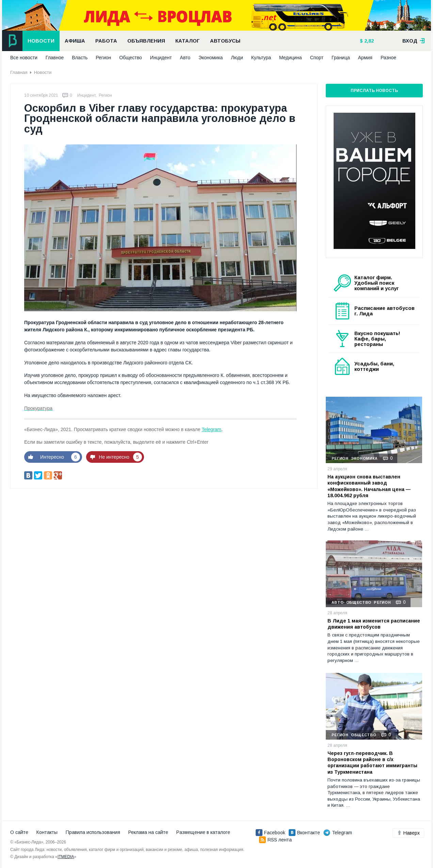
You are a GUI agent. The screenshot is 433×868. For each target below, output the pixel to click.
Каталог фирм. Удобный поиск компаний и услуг (376, 283)
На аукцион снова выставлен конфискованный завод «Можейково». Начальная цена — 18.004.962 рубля (369, 486)
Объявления (146, 41)
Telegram (211, 429)
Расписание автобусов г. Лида (384, 311)
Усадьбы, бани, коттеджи (374, 366)
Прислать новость (374, 91)
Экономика (211, 58)
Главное (55, 58)
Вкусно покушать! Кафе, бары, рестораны (377, 339)
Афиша (75, 41)
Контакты (47, 832)
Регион (103, 58)
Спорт (317, 58)
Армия (365, 58)
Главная (19, 72)
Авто (185, 58)
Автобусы (225, 41)
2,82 (368, 41)
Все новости (24, 58)
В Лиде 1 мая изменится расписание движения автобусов (374, 624)
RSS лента (275, 840)
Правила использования (93, 832)
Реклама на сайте (148, 832)
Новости (41, 41)
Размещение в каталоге (203, 832)
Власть (80, 58)
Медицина (291, 58)
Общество (131, 58)
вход (414, 41)
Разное (388, 58)
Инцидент (161, 58)
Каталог (188, 41)
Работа (106, 41)
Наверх (408, 833)
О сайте (19, 832)
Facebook (270, 833)
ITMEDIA (66, 857)
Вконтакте (304, 833)
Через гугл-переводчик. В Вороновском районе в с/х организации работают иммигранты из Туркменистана (372, 763)
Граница (341, 58)
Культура (261, 58)
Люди (237, 58)
